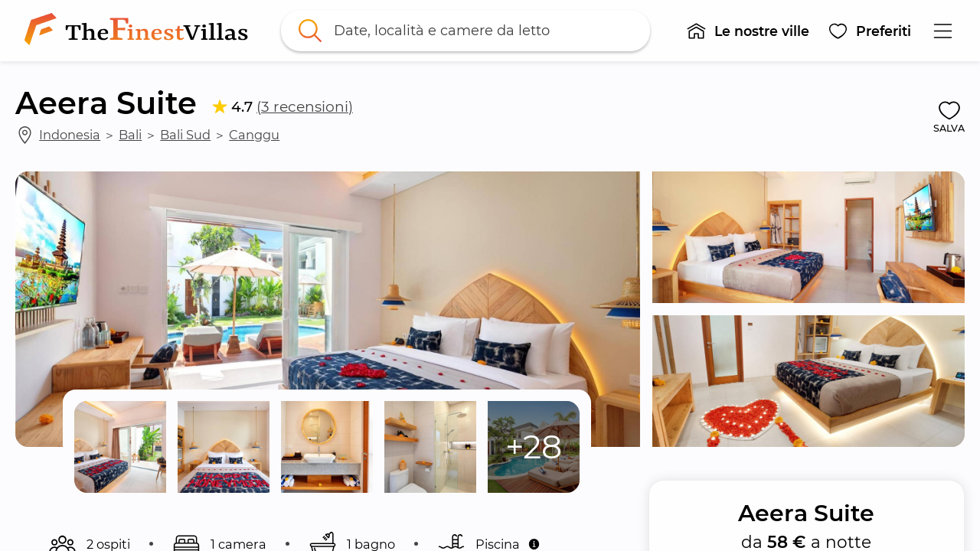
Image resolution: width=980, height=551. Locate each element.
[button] (748, 31)
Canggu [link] (254, 135)
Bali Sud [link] (185, 135)
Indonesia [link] (70, 135)
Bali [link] (130, 135)
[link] (139, 31)
